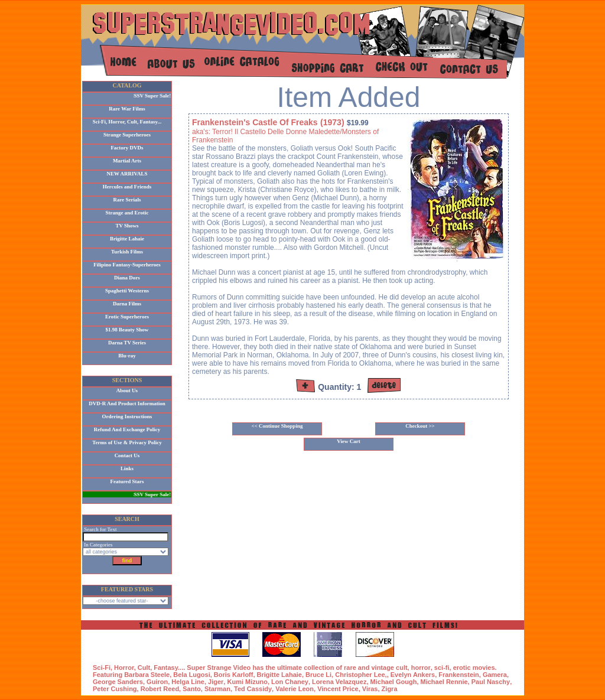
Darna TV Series (127, 343)
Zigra (390, 689)
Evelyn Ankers (413, 675)
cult (402, 668)
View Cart (348, 441)
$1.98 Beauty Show (127, 330)
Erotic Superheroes (127, 317)
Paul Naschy (491, 682)
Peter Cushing (115, 689)
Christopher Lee (360, 675)
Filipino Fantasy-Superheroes (127, 265)
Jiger (216, 682)
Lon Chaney (290, 682)
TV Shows (127, 226)
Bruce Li (318, 675)
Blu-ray (127, 356)
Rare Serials (127, 200)
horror (421, 668)
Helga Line (188, 682)
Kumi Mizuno (247, 682)
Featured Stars (127, 481)
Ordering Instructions (127, 416)
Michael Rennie (444, 682)
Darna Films (127, 304)
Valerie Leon (295, 689)
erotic (462, 668)
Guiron (157, 682)
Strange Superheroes (127, 135)
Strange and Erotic (127, 213)
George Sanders (118, 682)
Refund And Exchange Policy (127, 429)
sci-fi (442, 668)
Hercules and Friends (127, 187)
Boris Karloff (234, 675)
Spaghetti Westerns (127, 291)
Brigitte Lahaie (127, 239)
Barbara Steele (147, 675)
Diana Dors (127, 278)
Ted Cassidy (253, 689)
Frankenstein (458, 675)
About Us (127, 390)
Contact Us (127, 455)
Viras (370, 689)
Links (127, 468)
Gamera (495, 675)
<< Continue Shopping (277, 426)
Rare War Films (127, 109)
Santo (192, 689)
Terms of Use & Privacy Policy (127, 442)
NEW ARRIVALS (127, 174)
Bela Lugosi (191, 675)
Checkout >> (420, 426)
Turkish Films (127, 252)
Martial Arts (127, 161)
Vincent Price (338, 689)
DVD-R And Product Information (127, 403)
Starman (217, 689)
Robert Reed (160, 689)
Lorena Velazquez (339, 682)
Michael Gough (394, 682)
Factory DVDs (127, 148)
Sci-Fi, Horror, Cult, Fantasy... (127, 122)
